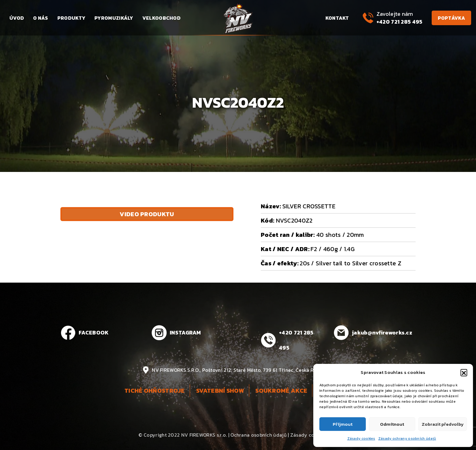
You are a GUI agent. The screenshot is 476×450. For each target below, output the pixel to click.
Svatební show (220, 391)
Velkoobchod (161, 18)
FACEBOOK (94, 332)
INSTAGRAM (185, 332)
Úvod (17, 18)
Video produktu (147, 214)
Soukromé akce (281, 391)
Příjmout (343, 424)
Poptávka (451, 18)
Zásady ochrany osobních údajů (407, 438)
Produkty (71, 18)
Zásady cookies (361, 438)
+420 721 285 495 (399, 22)
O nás (41, 18)
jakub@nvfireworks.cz (382, 332)
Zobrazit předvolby (443, 424)
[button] (464, 372)
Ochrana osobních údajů (258, 435)
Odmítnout (392, 424)
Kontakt (337, 18)
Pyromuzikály (114, 18)
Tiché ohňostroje (155, 391)
